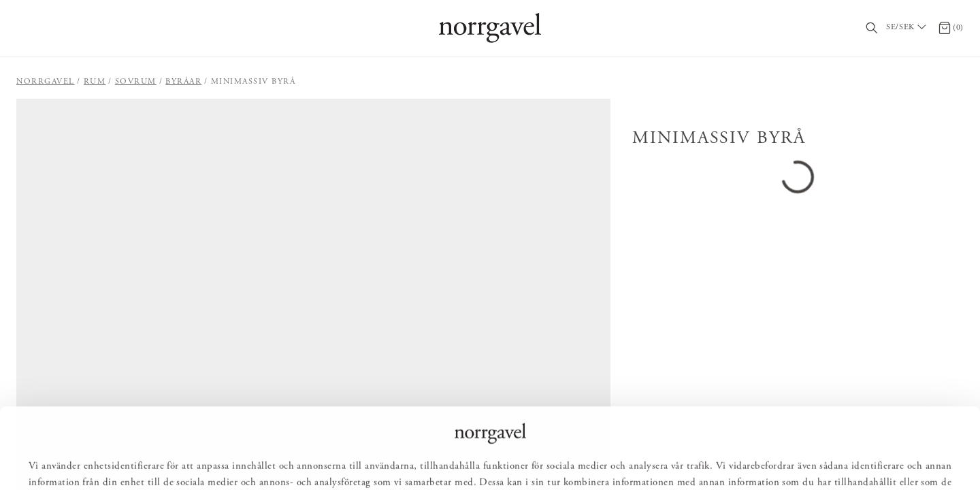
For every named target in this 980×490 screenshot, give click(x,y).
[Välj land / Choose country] (908, 28)
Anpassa (496, 460)
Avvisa (561, 460)
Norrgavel (46, 82)
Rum (95, 82)
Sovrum (136, 82)
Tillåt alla (424, 460)
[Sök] (872, 28)
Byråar (183, 82)
